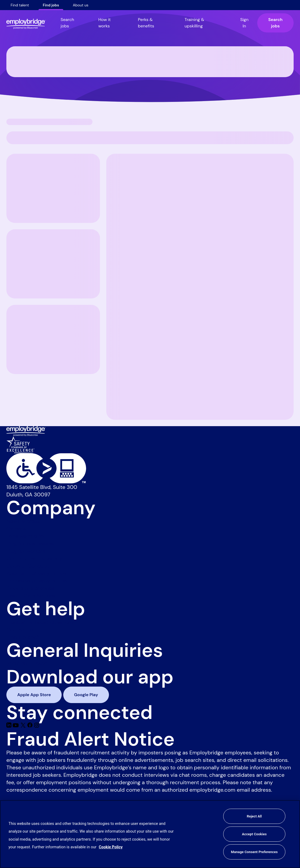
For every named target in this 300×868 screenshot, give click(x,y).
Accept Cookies (254, 834)
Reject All (254, 816)
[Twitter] (24, 726)
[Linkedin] (10, 726)
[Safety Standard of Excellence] (20, 444)
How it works (105, 23)
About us (81, 5)
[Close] (291, 834)
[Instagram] (37, 726)
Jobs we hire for (26, 536)
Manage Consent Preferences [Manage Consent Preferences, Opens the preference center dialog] (254, 852)
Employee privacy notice (37, 581)
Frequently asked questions (40, 622)
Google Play (86, 695)
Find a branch (23, 637)
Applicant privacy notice (36, 573)
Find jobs (51, 5)
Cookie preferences (30, 588)
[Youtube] (16, 726)
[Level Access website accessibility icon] (150, 468)
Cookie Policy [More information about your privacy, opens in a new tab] (111, 847)
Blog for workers (26, 551)
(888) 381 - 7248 (27, 664)
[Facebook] (31, 726)
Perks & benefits (146, 23)
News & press (23, 521)
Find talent (20, 5)
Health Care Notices (31, 596)
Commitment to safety (34, 558)
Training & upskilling (195, 23)
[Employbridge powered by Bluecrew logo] (26, 431)
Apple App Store (34, 695)
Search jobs (67, 23)
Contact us (20, 630)
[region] (150, 834)
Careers (16, 529)
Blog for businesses (30, 543)
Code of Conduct (28, 566)
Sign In (244, 23)
